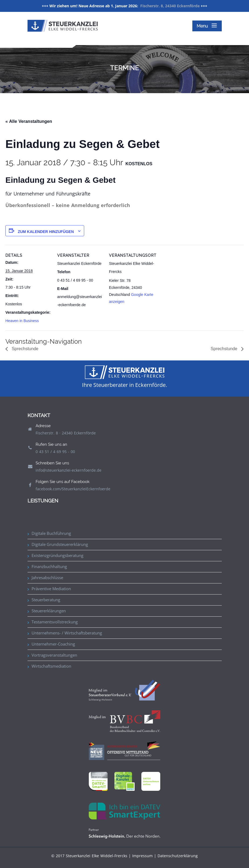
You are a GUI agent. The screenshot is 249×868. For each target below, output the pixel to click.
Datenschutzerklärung (178, 856)
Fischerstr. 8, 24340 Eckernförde (170, 6)
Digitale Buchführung (51, 533)
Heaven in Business (22, 321)
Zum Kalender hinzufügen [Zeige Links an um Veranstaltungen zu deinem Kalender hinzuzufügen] (46, 232)
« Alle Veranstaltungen (29, 121)
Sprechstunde (24, 349)
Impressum (142, 856)
